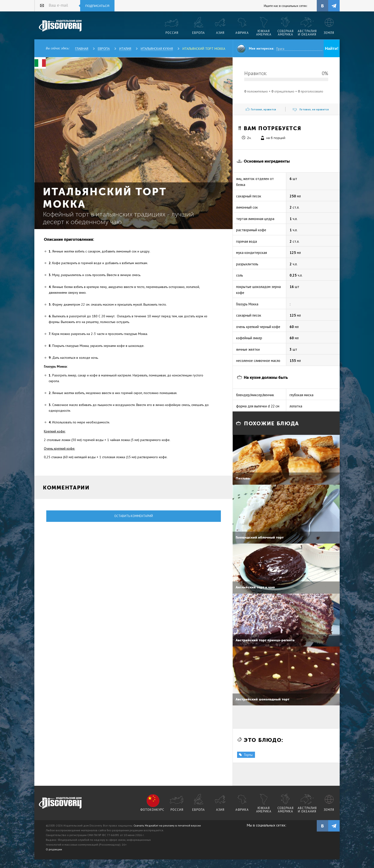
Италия (125, 49)
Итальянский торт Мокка (204, 49)
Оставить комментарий (134, 516)
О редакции (54, 849)
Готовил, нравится (264, 109)
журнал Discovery (60, 803)
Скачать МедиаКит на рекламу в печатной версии (167, 825)
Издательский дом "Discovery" (60, 26)
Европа (104, 49)
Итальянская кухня (157, 49)
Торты (248, 755)
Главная (82, 49)
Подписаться (97, 6)
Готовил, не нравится (314, 109)
